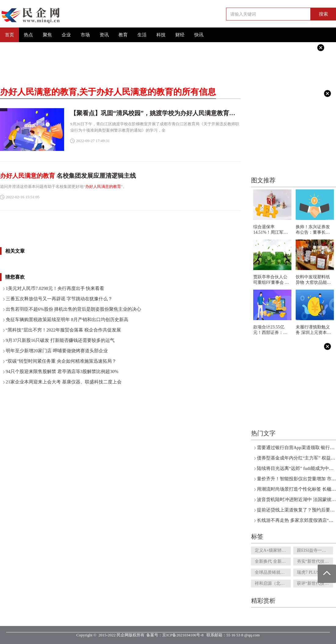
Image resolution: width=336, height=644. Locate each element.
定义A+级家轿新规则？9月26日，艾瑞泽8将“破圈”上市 (273, 550)
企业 (66, 35)
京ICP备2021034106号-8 (183, 635)
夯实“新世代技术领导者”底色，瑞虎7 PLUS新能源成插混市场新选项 (315, 561)
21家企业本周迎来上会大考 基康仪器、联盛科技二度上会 (64, 382)
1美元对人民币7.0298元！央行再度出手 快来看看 (55, 288)
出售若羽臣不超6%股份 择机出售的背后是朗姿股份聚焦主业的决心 (74, 309)
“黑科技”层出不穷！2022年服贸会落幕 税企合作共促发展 (63, 330)
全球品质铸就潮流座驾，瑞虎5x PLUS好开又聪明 (273, 572)
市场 (85, 35)
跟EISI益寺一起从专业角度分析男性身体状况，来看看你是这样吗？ (315, 550)
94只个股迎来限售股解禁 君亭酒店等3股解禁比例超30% (62, 371)
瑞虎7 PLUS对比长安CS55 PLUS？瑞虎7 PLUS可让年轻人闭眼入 (315, 572)
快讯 (199, 35)
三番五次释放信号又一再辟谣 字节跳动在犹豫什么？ (59, 299)
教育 (123, 35)
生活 (142, 35)
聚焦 (47, 35)
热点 (28, 35)
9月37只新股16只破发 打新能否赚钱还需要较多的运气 (60, 340)
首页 (9, 35)
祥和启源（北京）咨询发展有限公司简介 (273, 583)
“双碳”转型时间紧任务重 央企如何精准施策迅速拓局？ (61, 361)
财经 (180, 35)
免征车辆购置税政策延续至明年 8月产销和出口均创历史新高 (67, 320)
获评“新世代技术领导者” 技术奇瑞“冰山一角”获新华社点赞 (315, 583)
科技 (161, 35)
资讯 (104, 35)
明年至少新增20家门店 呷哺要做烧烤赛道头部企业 (57, 351)
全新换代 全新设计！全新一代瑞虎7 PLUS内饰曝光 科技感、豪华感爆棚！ (273, 561)
